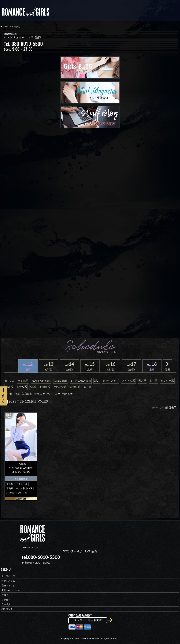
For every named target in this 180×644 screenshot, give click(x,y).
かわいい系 (60, 387)
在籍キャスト (8, 585)
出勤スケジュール (10, 590)
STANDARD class (81, 381)
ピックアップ (111, 381)
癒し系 (153, 381)
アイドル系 (128, 381)
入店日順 (27, 394)
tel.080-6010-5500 (41, 557)
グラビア (6, 599)
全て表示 (23, 381)
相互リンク (7, 609)
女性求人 (6, 604)
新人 (97, 381)
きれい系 (75, 387)
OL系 (33, 387)
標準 (17, 394)
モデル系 (22, 387)
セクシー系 (167, 381)
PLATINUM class (41, 381)
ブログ (5, 595)
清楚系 (9, 387)
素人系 (142, 381)
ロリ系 (88, 387)
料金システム (8, 581)
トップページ (8, 576)
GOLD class (61, 381)
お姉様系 (45, 387)
